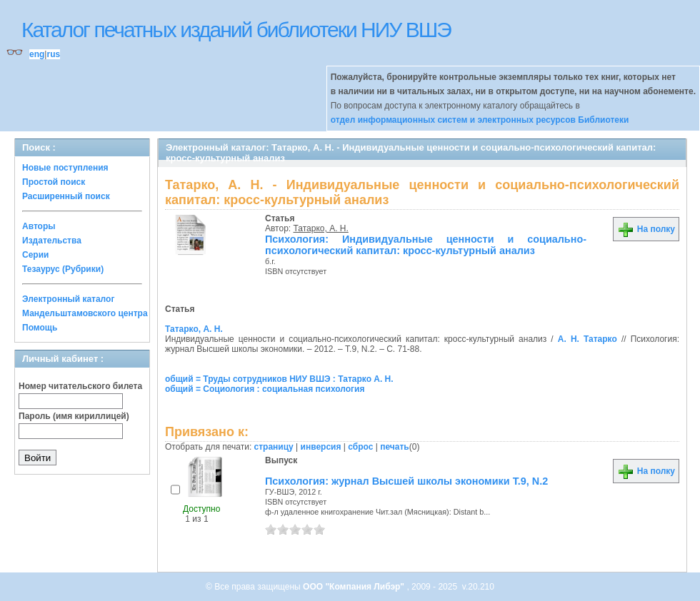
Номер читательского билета (80, 386)
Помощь (40, 328)
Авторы (39, 226)
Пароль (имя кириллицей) (74, 416)
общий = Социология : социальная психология (265, 389)
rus (53, 54)
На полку (646, 229)
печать (395, 447)
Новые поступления (65, 168)
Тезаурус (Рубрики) (63, 269)
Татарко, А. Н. (321, 228)
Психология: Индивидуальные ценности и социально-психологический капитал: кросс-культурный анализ (426, 245)
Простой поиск (54, 182)
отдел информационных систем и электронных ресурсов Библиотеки (480, 120)
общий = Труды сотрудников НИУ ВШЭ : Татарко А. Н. (279, 379)
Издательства (52, 241)
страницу (274, 447)
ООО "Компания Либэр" (355, 587)
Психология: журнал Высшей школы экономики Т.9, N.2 (406, 481)
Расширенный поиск (66, 196)
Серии (35, 255)
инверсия (321, 447)
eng (37, 54)
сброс (360, 447)
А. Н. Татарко (587, 339)
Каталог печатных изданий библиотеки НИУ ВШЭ (236, 30)
